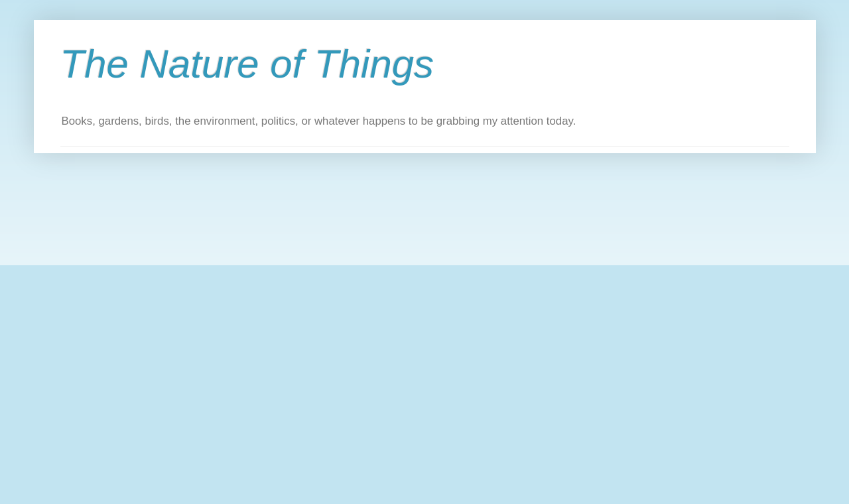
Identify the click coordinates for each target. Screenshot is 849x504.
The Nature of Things (247, 64)
